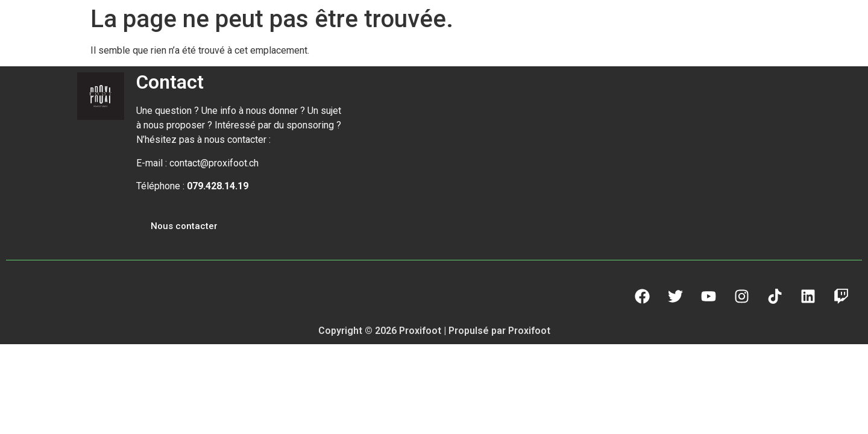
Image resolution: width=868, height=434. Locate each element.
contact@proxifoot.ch (214, 163)
